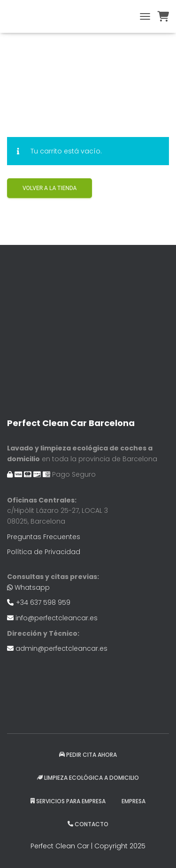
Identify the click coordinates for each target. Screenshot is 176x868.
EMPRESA (134, 801)
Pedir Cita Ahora (88, 755)
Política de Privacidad (44, 552)
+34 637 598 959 (43, 602)
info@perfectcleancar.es (57, 618)
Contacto (88, 824)
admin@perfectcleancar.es (61, 648)
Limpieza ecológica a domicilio (88, 778)
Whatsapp (32, 587)
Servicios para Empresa (68, 801)
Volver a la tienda (50, 188)
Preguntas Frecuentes (44, 537)
